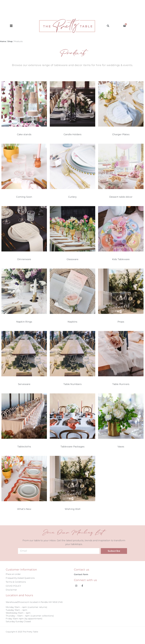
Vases (121, 447)
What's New (24, 509)
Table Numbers (72, 384)
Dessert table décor (121, 197)
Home (3, 41)
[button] (25, 26)
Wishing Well (72, 509)
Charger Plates (121, 134)
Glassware (72, 259)
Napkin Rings (24, 322)
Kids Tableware (121, 259)
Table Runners (121, 384)
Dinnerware (24, 259)
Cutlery (72, 197)
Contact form (81, 574)
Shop (10, 41)
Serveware (24, 384)
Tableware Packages (73, 447)
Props (121, 322)
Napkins (72, 322)
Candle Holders (73, 134)
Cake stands (24, 134)
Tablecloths (24, 447)
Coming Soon (24, 197)
